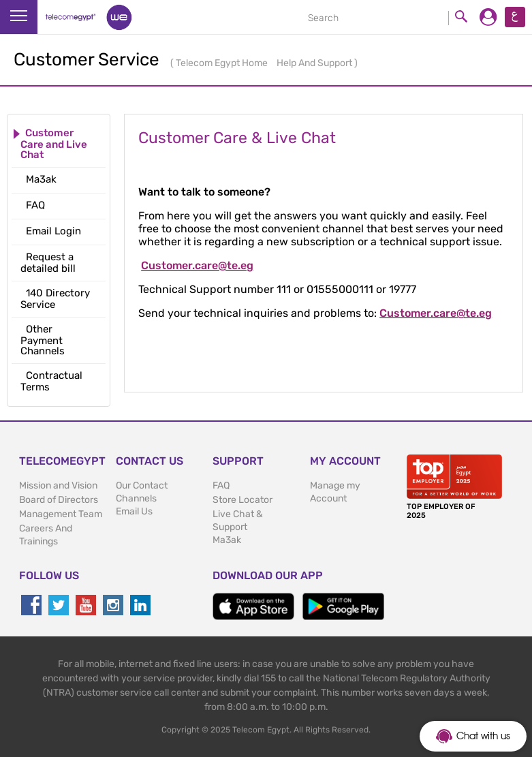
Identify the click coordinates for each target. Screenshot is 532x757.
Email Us (134, 511)
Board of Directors (59, 500)
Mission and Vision (58, 485)
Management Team (61, 514)
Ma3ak (227, 540)
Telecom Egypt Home (223, 63)
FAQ (221, 485)
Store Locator (242, 500)
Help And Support (315, 63)
